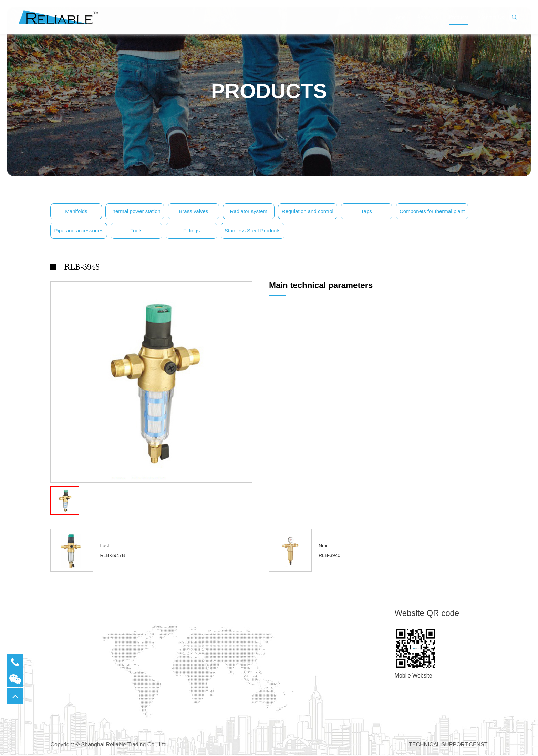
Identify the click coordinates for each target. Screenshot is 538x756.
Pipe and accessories (79, 230)
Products (458, 27)
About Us (427, 27)
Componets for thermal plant (432, 211)
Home (399, 27)
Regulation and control (308, 211)
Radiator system (249, 211)
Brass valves (193, 211)
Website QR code (427, 613)
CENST (478, 744)
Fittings (192, 230)
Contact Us (492, 27)
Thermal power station (135, 211)
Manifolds (76, 211)
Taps (366, 211)
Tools (137, 230)
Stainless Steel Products (253, 230)
